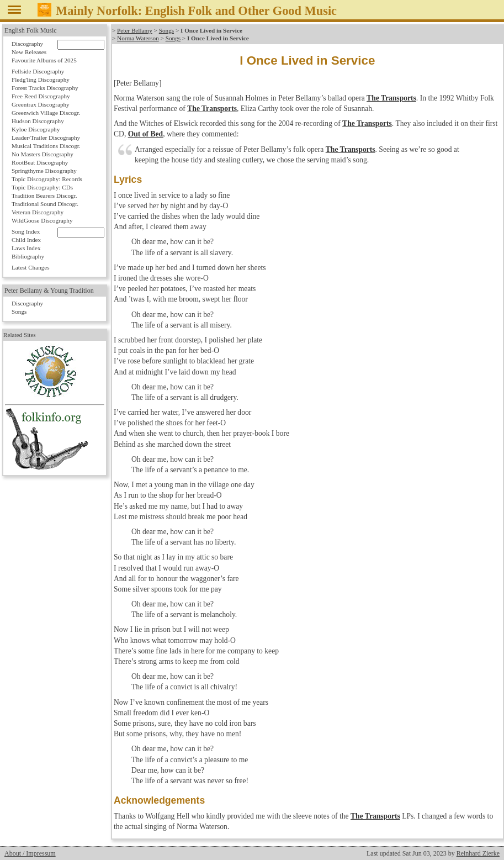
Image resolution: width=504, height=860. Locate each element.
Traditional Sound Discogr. (45, 204)
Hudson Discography (38, 121)
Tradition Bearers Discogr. (44, 196)
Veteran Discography (38, 212)
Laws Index (26, 248)
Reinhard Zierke (478, 853)
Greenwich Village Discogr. (46, 113)
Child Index (26, 240)
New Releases (29, 52)
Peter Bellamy (135, 30)
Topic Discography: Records (47, 179)
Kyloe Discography (36, 129)
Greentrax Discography (41, 104)
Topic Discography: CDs (42, 187)
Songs (166, 30)
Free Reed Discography (41, 96)
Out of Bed (145, 134)
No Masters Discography (43, 154)
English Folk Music (31, 30)
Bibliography (28, 256)
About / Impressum (30, 853)
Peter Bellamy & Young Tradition (49, 291)
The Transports (391, 98)
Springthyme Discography (44, 171)
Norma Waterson (138, 38)
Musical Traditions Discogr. (46, 146)
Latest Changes (31, 267)
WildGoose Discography (42, 220)
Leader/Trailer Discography (46, 138)
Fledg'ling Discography (41, 80)
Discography (27, 44)
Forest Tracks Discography (45, 88)
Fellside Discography (38, 71)
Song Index (26, 231)
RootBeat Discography (40, 162)
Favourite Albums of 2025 (44, 60)
